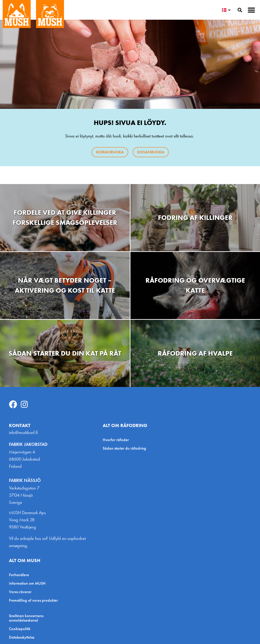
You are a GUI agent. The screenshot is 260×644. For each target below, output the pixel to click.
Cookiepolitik (20, 629)
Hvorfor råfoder (116, 440)
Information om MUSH (27, 583)
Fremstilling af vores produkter (33, 600)
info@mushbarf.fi (23, 432)
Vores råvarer (20, 592)
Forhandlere (19, 575)
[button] (252, 10)
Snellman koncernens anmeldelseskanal (26, 618)
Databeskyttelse (22, 637)
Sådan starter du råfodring (124, 448)
